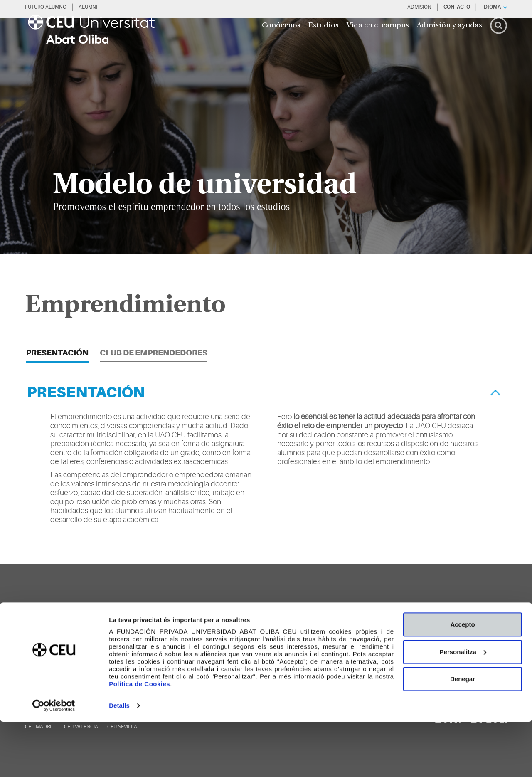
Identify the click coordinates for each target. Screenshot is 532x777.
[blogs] (467, 644)
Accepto (462, 680)
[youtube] (343, 643)
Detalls (119, 761)
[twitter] (276, 643)
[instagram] (366, 643)
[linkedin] (388, 643)
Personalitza (463, 707)
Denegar (463, 734)
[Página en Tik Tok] (298, 643)
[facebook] (321, 643)
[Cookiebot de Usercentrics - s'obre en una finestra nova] (54, 761)
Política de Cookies (139, 739)
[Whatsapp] (411, 643)
